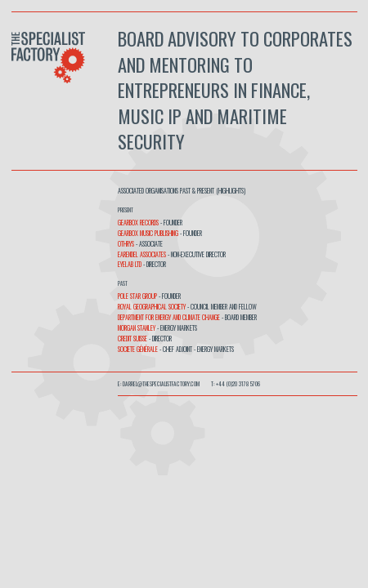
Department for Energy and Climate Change (169, 317)
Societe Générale (139, 349)
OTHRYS (127, 243)
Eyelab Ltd (130, 264)
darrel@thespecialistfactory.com (161, 383)
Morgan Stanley (137, 327)
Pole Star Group (137, 296)
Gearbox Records (139, 222)
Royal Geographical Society (152, 306)
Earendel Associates (142, 254)
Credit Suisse (132, 338)
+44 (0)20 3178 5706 (238, 383)
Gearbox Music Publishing (148, 233)
